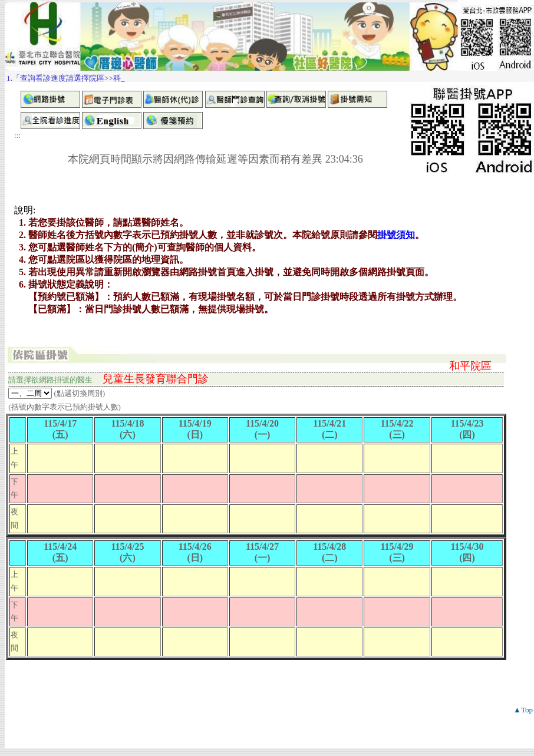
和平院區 (470, 366)
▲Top (523, 710)
